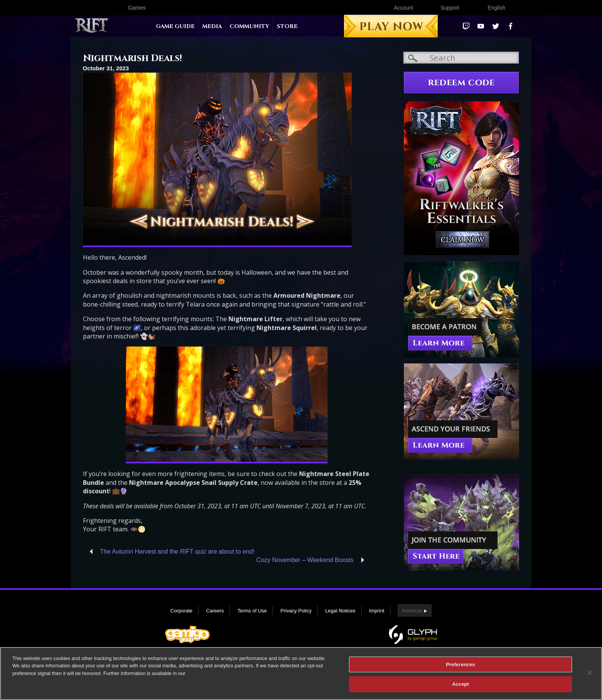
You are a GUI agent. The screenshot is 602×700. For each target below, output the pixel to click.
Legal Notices (340, 611)
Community (249, 26)
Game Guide (175, 26)
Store (287, 26)
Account (404, 8)
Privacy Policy (296, 611)
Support (450, 8)
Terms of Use (252, 611)
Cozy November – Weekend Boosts (305, 560)
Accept (460, 684)
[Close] (590, 673)
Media (212, 26)
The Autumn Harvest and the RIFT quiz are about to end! (177, 552)
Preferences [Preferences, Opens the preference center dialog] (461, 664)
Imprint (377, 611)
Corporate (182, 611)
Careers (215, 611)
